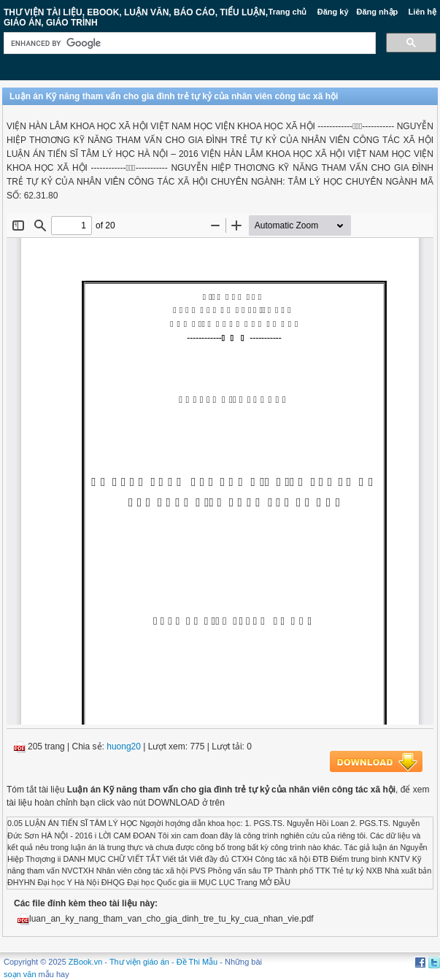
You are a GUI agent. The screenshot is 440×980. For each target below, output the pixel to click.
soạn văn (20, 974)
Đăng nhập (378, 12)
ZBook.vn (85, 962)
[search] (188, 43)
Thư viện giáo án (139, 962)
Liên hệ (422, 12)
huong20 (124, 746)
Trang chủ (288, 12)
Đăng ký (333, 12)
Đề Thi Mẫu (197, 962)
